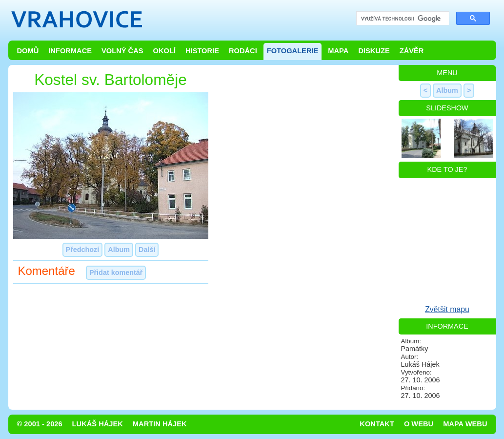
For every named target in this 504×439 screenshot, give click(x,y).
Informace (70, 51)
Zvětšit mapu (447, 309)
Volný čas (122, 51)
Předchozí (83, 250)
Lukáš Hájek (98, 424)
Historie (202, 51)
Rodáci (243, 51)
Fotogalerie (293, 51)
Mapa (338, 51)
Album (119, 250)
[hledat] (402, 19)
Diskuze (374, 51)
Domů (28, 51)
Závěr (412, 51)
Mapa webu (465, 424)
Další (147, 250)
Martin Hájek (160, 424)
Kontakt (377, 424)
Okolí (164, 51)
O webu (419, 424)
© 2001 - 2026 (40, 424)
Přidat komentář (116, 272)
